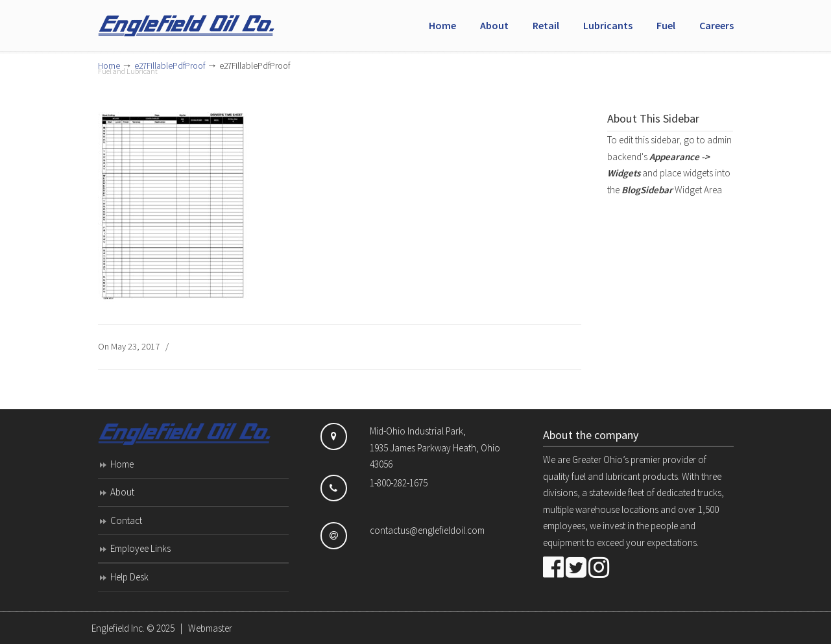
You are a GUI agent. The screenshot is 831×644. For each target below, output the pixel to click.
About (122, 492)
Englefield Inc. (118, 628)
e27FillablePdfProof (170, 66)
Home (122, 464)
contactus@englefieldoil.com (427, 530)
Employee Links (140, 548)
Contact (126, 520)
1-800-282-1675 (399, 483)
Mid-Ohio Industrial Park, (418, 431)
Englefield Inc (195, 20)
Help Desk (129, 577)
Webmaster (210, 628)
